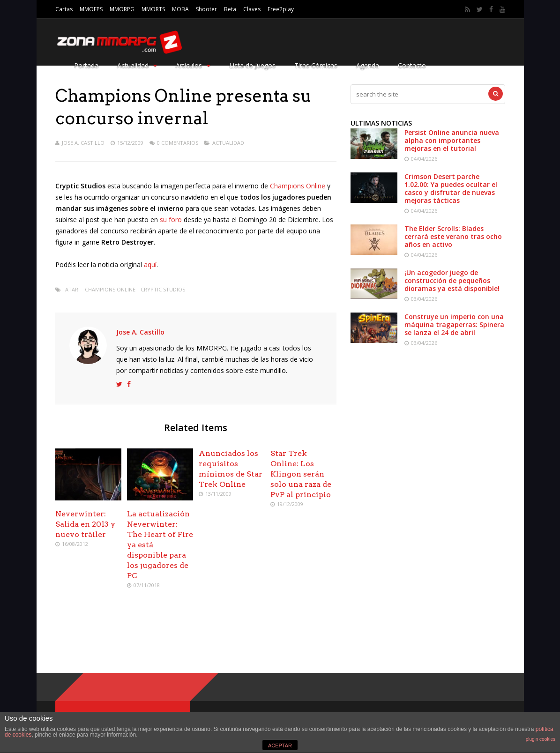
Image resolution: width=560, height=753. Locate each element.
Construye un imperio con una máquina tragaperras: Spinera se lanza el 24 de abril (454, 324)
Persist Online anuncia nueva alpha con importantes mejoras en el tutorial (452, 140)
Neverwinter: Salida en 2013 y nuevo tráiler (85, 524)
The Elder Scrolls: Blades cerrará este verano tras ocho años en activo (453, 236)
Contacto (412, 65)
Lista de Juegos (252, 65)
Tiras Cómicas (316, 65)
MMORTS (153, 9)
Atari (72, 289)
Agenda (368, 65)
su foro (171, 220)
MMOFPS (91, 9)
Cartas (64, 9)
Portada (86, 65)
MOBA (180, 9)
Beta (230, 9)
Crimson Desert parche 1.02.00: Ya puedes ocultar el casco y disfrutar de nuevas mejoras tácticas (451, 188)
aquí (150, 265)
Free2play (281, 9)
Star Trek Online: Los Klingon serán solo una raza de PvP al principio (301, 474)
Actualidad (137, 65)
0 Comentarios (178, 143)
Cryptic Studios (163, 289)
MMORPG (122, 9)
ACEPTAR (280, 746)
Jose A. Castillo (83, 143)
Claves (252, 9)
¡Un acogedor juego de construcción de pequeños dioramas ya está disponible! (452, 280)
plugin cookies (541, 739)
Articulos (193, 65)
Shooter (206, 9)
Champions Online (298, 186)
